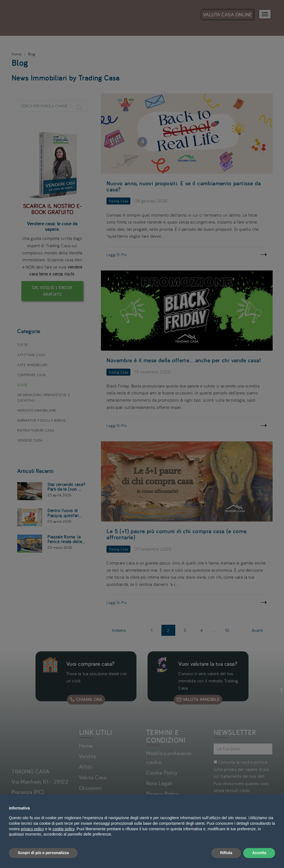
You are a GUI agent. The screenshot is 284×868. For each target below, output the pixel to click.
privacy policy (32, 829)
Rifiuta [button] (226, 853)
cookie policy (63, 829)
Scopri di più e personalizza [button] (43, 853)
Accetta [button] (259, 853)
